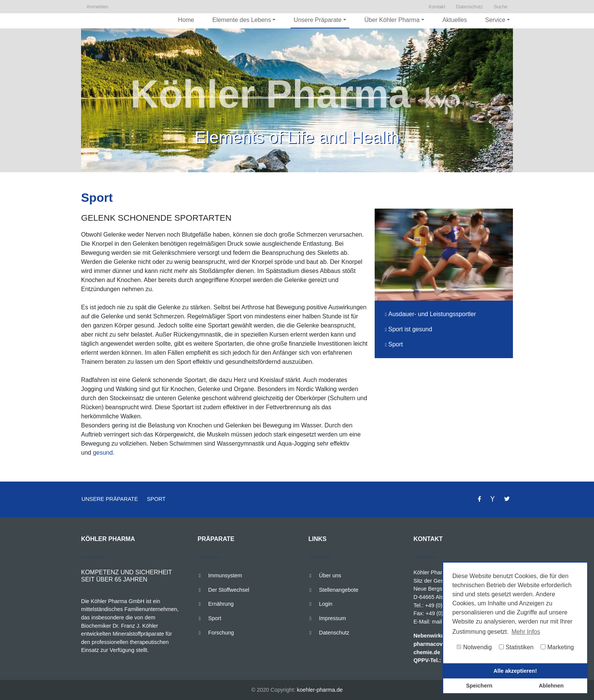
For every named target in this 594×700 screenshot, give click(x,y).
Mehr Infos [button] (526, 632)
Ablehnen (551, 686)
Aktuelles (455, 20)
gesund (103, 453)
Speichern (479, 686)
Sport (156, 499)
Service (495, 20)
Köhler (99, 601)
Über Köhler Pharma (392, 20)
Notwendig (474, 647)
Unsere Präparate (317, 20)
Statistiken (516, 647)
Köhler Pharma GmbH (441, 572)
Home (186, 20)
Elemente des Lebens (242, 20)
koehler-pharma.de (320, 690)
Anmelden (98, 7)
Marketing (557, 647)
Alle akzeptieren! (515, 671)
